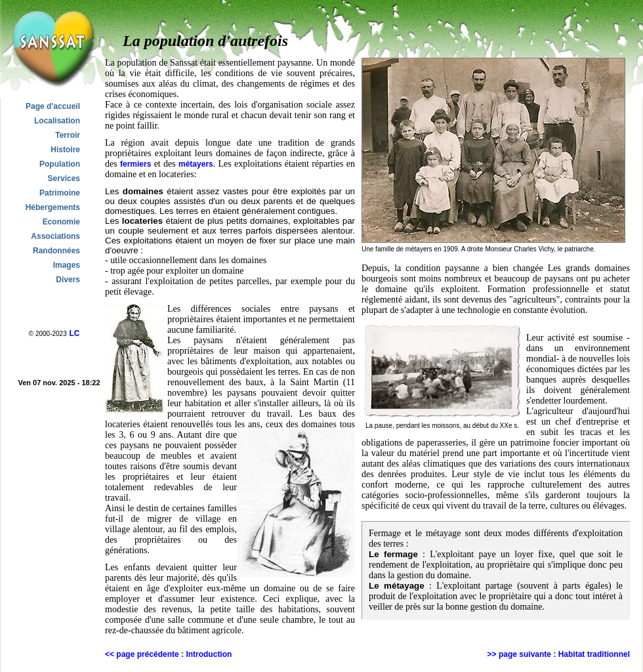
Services (64, 178)
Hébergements (53, 207)
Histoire (65, 150)
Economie (61, 222)
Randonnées (56, 251)
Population (60, 164)
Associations (55, 236)
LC (74, 333)
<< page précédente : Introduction (168, 654)
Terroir (68, 135)
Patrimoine (60, 193)
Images (67, 265)
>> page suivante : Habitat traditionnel (559, 654)
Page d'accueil (53, 106)
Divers (68, 280)
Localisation (57, 121)
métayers (196, 164)
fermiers (135, 164)
